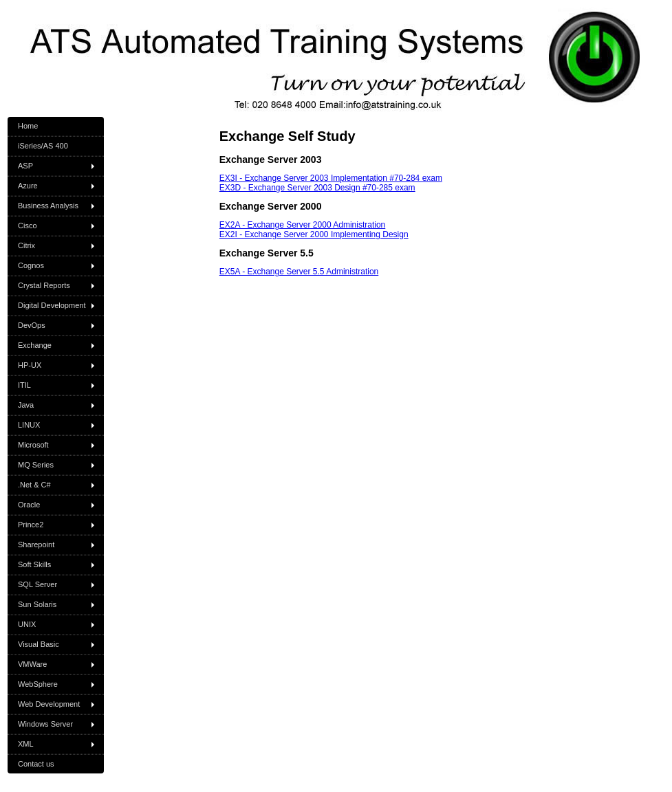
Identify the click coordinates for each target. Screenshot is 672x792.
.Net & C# (34, 485)
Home (28, 126)
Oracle (29, 505)
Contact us (36, 764)
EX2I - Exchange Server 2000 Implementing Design (314, 234)
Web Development (49, 704)
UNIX (27, 624)
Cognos (31, 265)
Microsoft (33, 445)
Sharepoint (36, 544)
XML (26, 744)
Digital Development (52, 305)
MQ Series (36, 465)
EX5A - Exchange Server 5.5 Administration (299, 272)
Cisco (28, 225)
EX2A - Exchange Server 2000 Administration (302, 225)
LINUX (29, 425)
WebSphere (38, 684)
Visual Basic (39, 644)
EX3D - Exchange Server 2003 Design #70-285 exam (317, 188)
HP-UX (30, 365)
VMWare (32, 664)
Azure (28, 186)
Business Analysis (48, 206)
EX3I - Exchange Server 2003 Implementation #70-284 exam (331, 178)
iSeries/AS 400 (43, 146)
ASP (25, 166)
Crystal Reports (44, 285)
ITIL (24, 385)
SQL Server (37, 584)
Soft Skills (34, 564)
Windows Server (45, 724)
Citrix (26, 245)
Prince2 (31, 525)
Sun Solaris (37, 604)
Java (26, 405)
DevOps (32, 325)
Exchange (35, 345)
